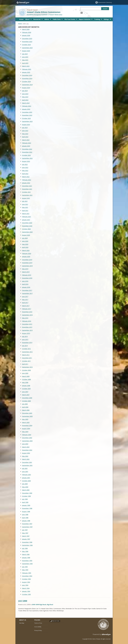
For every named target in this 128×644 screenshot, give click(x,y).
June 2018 (25, 281)
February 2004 (27, 435)
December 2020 (27, 223)
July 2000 (25, 484)
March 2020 (26, 250)
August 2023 (26, 125)
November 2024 (27, 78)
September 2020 (27, 232)
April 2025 (25, 63)
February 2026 (27, 32)
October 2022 (26, 155)
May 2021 (25, 207)
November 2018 (27, 278)
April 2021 (25, 211)
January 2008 (26, 386)
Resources (37, 19)
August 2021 (26, 198)
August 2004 (26, 429)
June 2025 (25, 57)
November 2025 (27, 42)
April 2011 (25, 364)
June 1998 (25, 515)
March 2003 (26, 447)
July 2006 (25, 404)
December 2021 (27, 186)
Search (105, 9)
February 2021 (27, 217)
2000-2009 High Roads (39, 605)
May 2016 (25, 318)
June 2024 (25, 94)
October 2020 (26, 229)
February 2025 (27, 69)
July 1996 (25, 548)
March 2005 (26, 422)
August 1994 (26, 582)
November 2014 (27, 343)
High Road (50, 605)
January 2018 (26, 287)
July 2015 (25, 336)
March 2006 (26, 410)
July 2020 (25, 238)
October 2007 (26, 389)
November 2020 (27, 226)
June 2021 (25, 204)
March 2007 (26, 395)
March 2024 (26, 103)
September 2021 (27, 195)
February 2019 (27, 275)
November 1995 (27, 561)
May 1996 (25, 551)
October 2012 (26, 349)
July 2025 (25, 54)
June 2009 (25, 373)
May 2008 (25, 382)
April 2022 (25, 174)
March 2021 (26, 214)
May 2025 (25, 60)
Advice (47, 19)
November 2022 (27, 152)
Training (97, 19)
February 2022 (27, 180)
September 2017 (27, 293)
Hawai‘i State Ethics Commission (44, 12)
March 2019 (26, 272)
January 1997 (26, 539)
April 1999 (25, 502)
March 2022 (26, 177)
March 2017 (26, 306)
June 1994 (25, 585)
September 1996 (27, 545)
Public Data (57, 19)
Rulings (106, 19)
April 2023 (25, 137)
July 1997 (25, 530)
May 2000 (25, 487)
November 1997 (27, 524)
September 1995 (27, 564)
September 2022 (27, 158)
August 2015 (26, 333)
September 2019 (27, 266)
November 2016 (27, 312)
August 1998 (26, 511)
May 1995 (25, 570)
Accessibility (38, 627)
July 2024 (25, 91)
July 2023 (25, 128)
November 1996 (27, 542)
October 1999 (26, 496)
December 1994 (27, 576)
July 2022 (25, 164)
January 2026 (26, 35)
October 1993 (26, 594)
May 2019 (25, 269)
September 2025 (27, 48)
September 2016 (27, 315)
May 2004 (25, 432)
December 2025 (27, 39)
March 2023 (26, 140)
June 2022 (25, 167)
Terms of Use (38, 623)
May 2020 (25, 244)
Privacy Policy (38, 630)
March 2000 (26, 490)
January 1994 (26, 591)
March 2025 (26, 66)
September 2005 (27, 416)
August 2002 (26, 453)
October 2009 (26, 370)
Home (21, 19)
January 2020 (26, 257)
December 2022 (27, 149)
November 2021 (27, 189)
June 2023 (25, 131)
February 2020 (27, 253)
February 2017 (27, 309)
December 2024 (27, 75)
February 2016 (27, 321)
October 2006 (26, 401)
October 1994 (26, 579)
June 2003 (25, 444)
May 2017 (25, 300)
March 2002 (26, 459)
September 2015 (27, 330)
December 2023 (27, 112)
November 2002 (27, 450)
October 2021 (26, 192)
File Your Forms (70, 19)
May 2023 (25, 134)
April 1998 (25, 518)
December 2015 (27, 324)
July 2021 (25, 201)
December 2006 (27, 398)
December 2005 (27, 413)
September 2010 (27, 367)
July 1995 (25, 567)
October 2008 (26, 379)
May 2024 (25, 97)
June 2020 (25, 241)
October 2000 (26, 481)
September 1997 (27, 527)
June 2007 (25, 392)
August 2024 (26, 88)
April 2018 (25, 284)
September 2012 (27, 352)
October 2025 (26, 45)
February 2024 (27, 106)
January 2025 (26, 72)
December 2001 (27, 462)
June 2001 (25, 472)
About (27, 19)
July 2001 (25, 468)
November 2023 (27, 115)
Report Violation (85, 19)
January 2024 (26, 109)
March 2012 (26, 355)
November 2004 (27, 425)
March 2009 (26, 376)
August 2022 (26, 161)
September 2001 (27, 465)
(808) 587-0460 (56, 621)
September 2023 (27, 121)
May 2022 (25, 171)
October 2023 (26, 118)
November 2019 (27, 263)
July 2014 (25, 346)
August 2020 (26, 235)
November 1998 (27, 508)
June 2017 (25, 297)
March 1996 (26, 554)
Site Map (22, 623)
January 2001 (26, 478)
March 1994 (26, 588)
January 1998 (26, 521)
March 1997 (26, 536)
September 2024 (27, 85)
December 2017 (27, 290)
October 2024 (26, 81)
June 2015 (25, 339)
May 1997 (25, 533)
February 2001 (27, 475)
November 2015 (27, 327)
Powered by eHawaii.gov (102, 635)
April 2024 (25, 100)
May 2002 (25, 456)
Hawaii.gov (23, 3)
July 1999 (25, 499)
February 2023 (27, 143)
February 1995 (27, 573)
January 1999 (26, 505)
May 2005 (25, 419)
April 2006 (25, 407)
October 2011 (26, 361)
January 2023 (26, 146)
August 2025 (26, 51)
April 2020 (25, 247)
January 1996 (26, 558)
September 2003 (27, 441)
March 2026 (26, 29)
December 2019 (27, 260)
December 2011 (27, 358)
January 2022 (26, 183)
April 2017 (25, 303)
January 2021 (26, 220)
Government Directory (105, 2)
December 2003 (27, 438)
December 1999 (27, 493)
